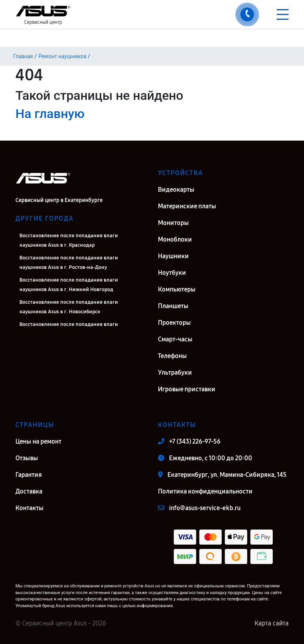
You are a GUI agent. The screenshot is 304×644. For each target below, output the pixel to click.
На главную (50, 114)
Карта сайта (272, 623)
